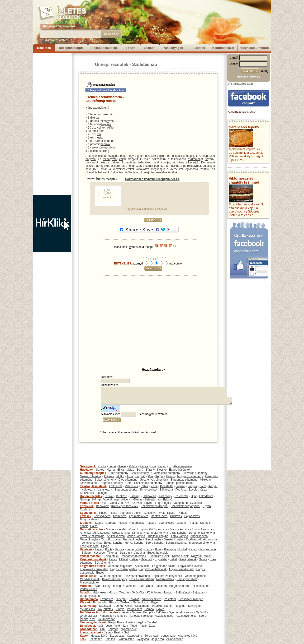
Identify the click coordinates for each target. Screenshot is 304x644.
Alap (98, 586)
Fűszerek (198, 48)
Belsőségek (88, 626)
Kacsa (144, 466)
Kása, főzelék (188, 559)
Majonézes (99, 593)
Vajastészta (105, 490)
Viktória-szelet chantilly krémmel (244, 180)
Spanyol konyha (202, 529)
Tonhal (183, 549)
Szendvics (107, 599)
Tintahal (152, 622)
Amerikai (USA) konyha (95, 533)
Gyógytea (143, 639)
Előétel (124, 559)
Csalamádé (142, 606)
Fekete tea (96, 639)
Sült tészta (166, 490)
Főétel (134, 559)
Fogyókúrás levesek (191, 566)
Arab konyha (178, 533)
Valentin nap (111, 500)
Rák (120, 622)
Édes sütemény (118, 473)
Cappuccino (135, 636)
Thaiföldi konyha (158, 536)
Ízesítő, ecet (88, 619)
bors (102, 131)
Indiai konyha (160, 533)
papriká (159, 166)
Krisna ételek (180, 556)
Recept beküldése (105, 48)
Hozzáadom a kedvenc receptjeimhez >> (152, 179)
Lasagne (102, 493)
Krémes (109, 476)
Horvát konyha (134, 543)
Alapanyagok (173, 48)
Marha (111, 470)
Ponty (109, 549)
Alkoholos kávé (188, 636)
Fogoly (167, 503)
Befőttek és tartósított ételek (99, 612)
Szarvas (137, 503)
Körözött (134, 599)
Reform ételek (165, 579)
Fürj (157, 503)
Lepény (180, 486)
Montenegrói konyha (202, 543)
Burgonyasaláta (90, 596)
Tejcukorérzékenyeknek (167, 576)
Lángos (192, 486)
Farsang (135, 496)
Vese (109, 626)
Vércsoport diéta (187, 579)
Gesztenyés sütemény (154, 480)
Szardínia (126, 553)
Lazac (193, 549)
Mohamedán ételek (134, 556)
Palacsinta (131, 486)
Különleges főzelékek (125, 506)
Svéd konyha (153, 539)
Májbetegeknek (90, 583)
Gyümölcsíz (203, 612)
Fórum (131, 48)
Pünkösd (122, 496)
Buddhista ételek (159, 556)
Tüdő (134, 626)
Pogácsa (181, 490)
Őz (127, 503)
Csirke (102, 466)
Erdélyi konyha (89, 546)
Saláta (203, 559)
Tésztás (124, 593)
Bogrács (113, 629)
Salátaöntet (183, 593)
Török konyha (179, 536)
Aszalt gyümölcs (186, 616)
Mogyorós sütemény (190, 476)
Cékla (129, 606)
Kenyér (213, 486)
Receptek (44, 48)
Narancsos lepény (244, 127)
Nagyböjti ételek (201, 556)
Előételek (86, 523)
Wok (162, 513)
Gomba (149, 609)
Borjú (140, 470)
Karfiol (168, 606)
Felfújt (194, 523)
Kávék (84, 636)
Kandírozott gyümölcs (113, 616)
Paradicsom (134, 609)
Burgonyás (100, 602)
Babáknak (102, 506)
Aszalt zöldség (164, 616)
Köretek (85, 602)
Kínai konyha (140, 533)
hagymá (91, 159)
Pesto (118, 632)
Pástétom (170, 599)
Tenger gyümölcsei (93, 622)
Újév (194, 496)
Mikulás (137, 500)
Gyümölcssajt (89, 616)
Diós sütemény (128, 480)
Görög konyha (158, 529)
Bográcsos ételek (130, 513)
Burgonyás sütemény (184, 480)
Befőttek (161, 612)
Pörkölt (182, 513)
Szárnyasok (88, 466)
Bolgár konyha (113, 543)
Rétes (144, 486)
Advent (126, 500)
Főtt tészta (116, 486)
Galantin (182, 523)
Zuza (152, 626)
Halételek (86, 549)
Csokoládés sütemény (148, 483)
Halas (113, 513)
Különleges (154, 593)
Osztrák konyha (111, 539)
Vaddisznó (116, 503)
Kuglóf (159, 476)
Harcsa (119, 549)
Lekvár (125, 612)
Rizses (114, 602)
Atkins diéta (142, 566)
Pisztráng (170, 549)
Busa (158, 549)
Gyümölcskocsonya (181, 612)
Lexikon (150, 48)
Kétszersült (87, 493)
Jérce (112, 466)
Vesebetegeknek (195, 576)
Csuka (148, 549)
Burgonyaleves (89, 519)
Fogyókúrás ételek (93, 566)
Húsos (103, 513)
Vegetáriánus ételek (93, 559)
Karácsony (165, 496)
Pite (150, 476)
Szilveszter (181, 496)
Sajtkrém (161, 586)
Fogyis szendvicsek (181, 569)
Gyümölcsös (166, 523)
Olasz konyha (138, 529)
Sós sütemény (140, 473)
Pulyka (133, 466)
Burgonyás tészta (126, 490)
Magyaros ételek (116, 529)
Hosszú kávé (99, 636)
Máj (101, 626)
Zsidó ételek (112, 556)
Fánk (203, 486)
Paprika (157, 606)
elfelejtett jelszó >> (249, 77)
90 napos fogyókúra (120, 566)
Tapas (108, 632)
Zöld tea (110, 639)
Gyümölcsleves (139, 516)
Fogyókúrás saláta (164, 566)
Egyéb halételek (158, 553)
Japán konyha (136, 536)
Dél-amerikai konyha (202, 533)
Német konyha (89, 539)
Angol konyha (199, 536)
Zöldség (126, 602)
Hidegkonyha (89, 599)
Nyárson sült (129, 629)
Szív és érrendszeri (142, 579)
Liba (153, 466)
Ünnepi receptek (112, 65)
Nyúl (104, 503)
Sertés (100, 470)
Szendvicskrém (152, 599)
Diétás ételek (89, 576)
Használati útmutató (254, 48)
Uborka (118, 606)
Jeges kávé (168, 636)
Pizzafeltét (167, 486)
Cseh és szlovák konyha (201, 539)
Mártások (86, 586)
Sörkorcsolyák (148, 490)
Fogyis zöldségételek (124, 569)
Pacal (143, 626)
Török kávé (151, 636)
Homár (129, 622)
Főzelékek (87, 506)
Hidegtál (121, 599)
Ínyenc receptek (91, 632)
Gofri (128, 483)
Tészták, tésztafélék (93, 486)
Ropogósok (137, 523)
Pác (141, 586)
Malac (130, 470)
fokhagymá (110, 159)
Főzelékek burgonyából (185, 506)
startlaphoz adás (240, 84)
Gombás (111, 523)
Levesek (86, 516)
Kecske (162, 470)
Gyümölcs (130, 586)
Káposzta (105, 606)
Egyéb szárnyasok (180, 466)
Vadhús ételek (90, 503)
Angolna (140, 553)
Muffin (120, 476)
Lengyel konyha (92, 543)
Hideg (107, 586)
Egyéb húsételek (180, 470)
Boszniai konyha (176, 543)
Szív (125, 626)
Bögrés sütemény (112, 483)
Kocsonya (150, 513)
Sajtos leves (192, 516)
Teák (83, 639)
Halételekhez (201, 586)
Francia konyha (179, 529)
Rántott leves (159, 516)
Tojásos (151, 523)
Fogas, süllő (134, 549)
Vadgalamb (181, 503)
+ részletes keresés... (54, 40)
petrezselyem (108, 148)
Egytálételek (88, 513)
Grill (102, 629)
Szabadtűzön (89, 629)
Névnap (85, 500)
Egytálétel (161, 559)
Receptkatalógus (71, 48)
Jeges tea (158, 639)
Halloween (149, 496)
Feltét (173, 559)
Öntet (150, 586)
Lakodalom (206, 496)
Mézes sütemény (91, 476)
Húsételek (87, 470)
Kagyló (140, 622)
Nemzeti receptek (92, 529)
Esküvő (168, 500)
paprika (105, 144)
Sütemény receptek (93, 473)
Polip (112, 622)
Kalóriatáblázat (223, 48)
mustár (99, 138)
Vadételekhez (89, 589)
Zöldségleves (102, 516)
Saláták (86, 553)
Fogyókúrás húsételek (94, 569)
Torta (130, 476)
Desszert (146, 559)
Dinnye (120, 609)
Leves (99, 549)
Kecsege (99, 553)
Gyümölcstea (126, 639)
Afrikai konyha (116, 536)
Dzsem (136, 612)
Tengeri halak (208, 549)
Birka (121, 470)
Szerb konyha (154, 543)
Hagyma (180, 606)
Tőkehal (112, 553)
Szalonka (196, 503)
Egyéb (148, 503)
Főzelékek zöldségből (154, 506)
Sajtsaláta (199, 593)
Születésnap (145, 65)
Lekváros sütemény (195, 473)
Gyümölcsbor (106, 619)
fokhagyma (107, 121)
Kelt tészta (88, 490)
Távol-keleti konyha (92, 536)
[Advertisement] (52, 124)
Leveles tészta (198, 490)
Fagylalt (140, 476)
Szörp (202, 616)
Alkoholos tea (175, 639)
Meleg (117, 586)
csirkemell (103, 128)
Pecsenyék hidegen (191, 599)
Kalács (170, 476)
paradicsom (102, 141)
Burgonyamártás (180, 586)
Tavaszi (168, 593)
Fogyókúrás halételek (153, 569)
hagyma (106, 124)
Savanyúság (88, 606)
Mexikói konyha (174, 539)
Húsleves (176, 516)
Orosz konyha (121, 533)
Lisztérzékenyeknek (137, 576)
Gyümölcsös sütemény (166, 473)
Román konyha (133, 539)
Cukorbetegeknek (111, 576)
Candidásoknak (90, 579)
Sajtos (99, 523)
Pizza (154, 486)
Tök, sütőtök (105, 609)
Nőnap (97, 500)
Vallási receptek (91, 556)
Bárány (150, 470)
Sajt (126, 632)
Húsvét (109, 496)
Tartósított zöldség (141, 616)
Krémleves (120, 516)
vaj (97, 118)
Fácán (162, 466)
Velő (117, 626)
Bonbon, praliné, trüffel (179, 483)
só (89, 131)
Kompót (148, 612)
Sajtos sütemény (105, 480)
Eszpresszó (117, 636)
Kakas (122, 466)
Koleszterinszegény (114, 579)
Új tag (265, 71)
